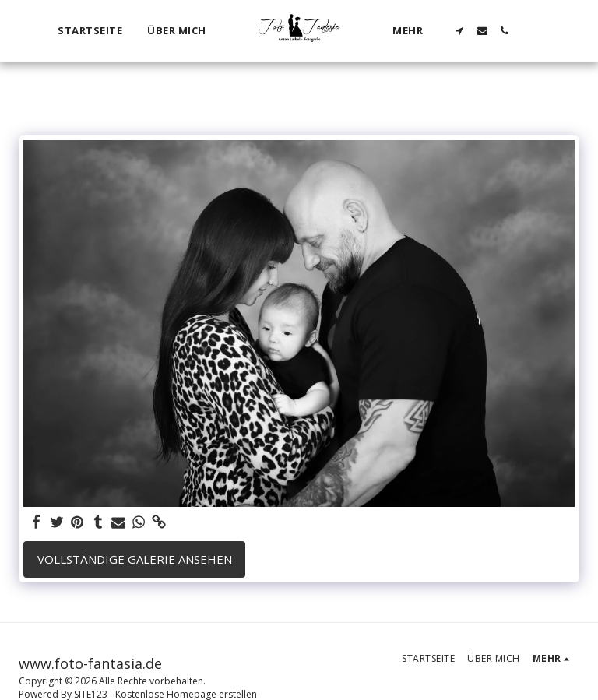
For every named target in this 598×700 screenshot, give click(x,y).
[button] (461, 31)
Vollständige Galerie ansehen (135, 559)
